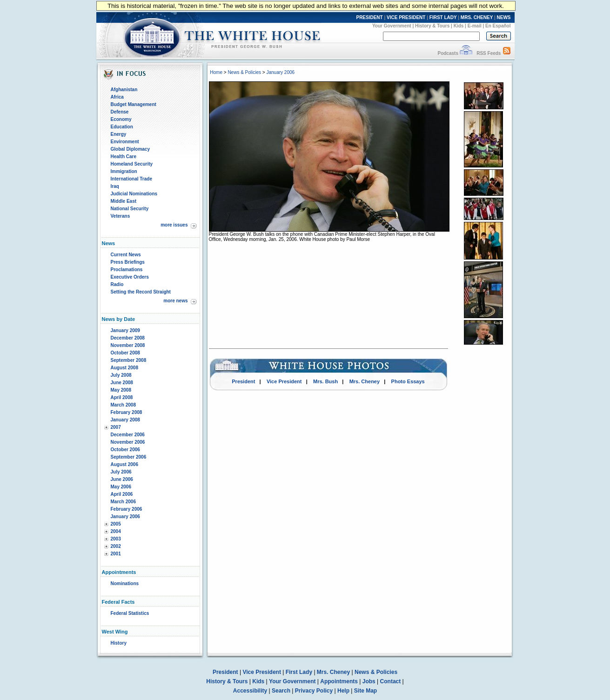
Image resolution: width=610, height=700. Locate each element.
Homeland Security (132, 164)
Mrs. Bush (325, 381)
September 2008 (129, 360)
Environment (125, 142)
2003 (116, 539)
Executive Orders (130, 277)
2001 (116, 554)
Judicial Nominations (134, 194)
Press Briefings (128, 262)
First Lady (299, 672)
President (243, 381)
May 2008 (121, 390)
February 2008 (127, 412)
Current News (126, 255)
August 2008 (124, 368)
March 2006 (123, 502)
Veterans (121, 216)
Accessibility (250, 691)
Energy (119, 134)
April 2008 (122, 397)
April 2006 (122, 494)
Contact (391, 681)
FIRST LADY (443, 17)
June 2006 (122, 479)
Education (122, 127)
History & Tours (432, 26)
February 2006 (127, 509)
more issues (174, 225)
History (119, 643)
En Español (498, 26)
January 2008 (125, 420)
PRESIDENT (369, 17)
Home (216, 72)
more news (175, 301)
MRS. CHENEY (477, 17)
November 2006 (128, 442)
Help (343, 691)
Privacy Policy (314, 691)
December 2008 (128, 338)
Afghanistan (124, 90)
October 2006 (125, 450)
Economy (121, 119)
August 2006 (124, 464)
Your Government (392, 26)
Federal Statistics (130, 613)
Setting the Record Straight (141, 292)
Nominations (125, 583)
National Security (130, 209)
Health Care (124, 157)
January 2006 (125, 517)
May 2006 (121, 487)
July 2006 (121, 472)
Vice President (284, 381)
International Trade (131, 179)
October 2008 (125, 353)
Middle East (124, 201)
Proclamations (127, 270)
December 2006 (128, 435)
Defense (120, 112)
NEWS (504, 17)
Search (281, 691)
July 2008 (121, 375)
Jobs (369, 681)
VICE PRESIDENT (406, 17)
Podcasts (448, 53)
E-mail (475, 26)
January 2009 (125, 330)
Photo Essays (408, 381)
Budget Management (134, 104)
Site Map (365, 691)
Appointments (339, 681)
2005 (116, 524)
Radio (117, 284)
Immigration (124, 171)
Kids (459, 26)
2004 (116, 531)
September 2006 (129, 457)
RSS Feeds (489, 53)
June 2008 (122, 383)
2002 (116, 546)
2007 (116, 427)
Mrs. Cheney (365, 381)
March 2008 (123, 405)
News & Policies (244, 72)
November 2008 (128, 345)
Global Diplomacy (130, 149)
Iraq (115, 186)
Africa (117, 97)
